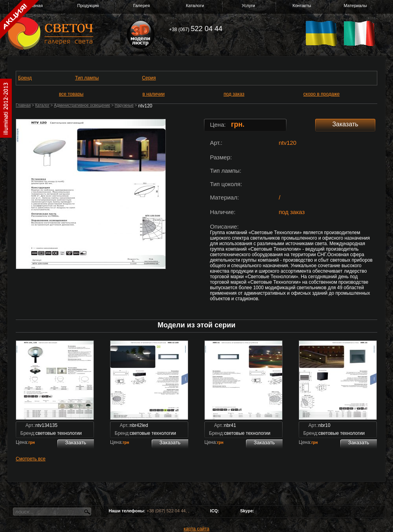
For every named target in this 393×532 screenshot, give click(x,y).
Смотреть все (31, 459)
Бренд (25, 78)
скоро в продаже (321, 94)
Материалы (355, 6)
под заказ (234, 94)
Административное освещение (82, 105)
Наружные (124, 105)
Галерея (141, 6)
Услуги (248, 6)
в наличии (154, 94)
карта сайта (196, 529)
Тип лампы (87, 78)
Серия (149, 78)
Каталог (42, 105)
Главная (23, 105)
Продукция (88, 6)
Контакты (302, 6)
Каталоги (195, 6)
